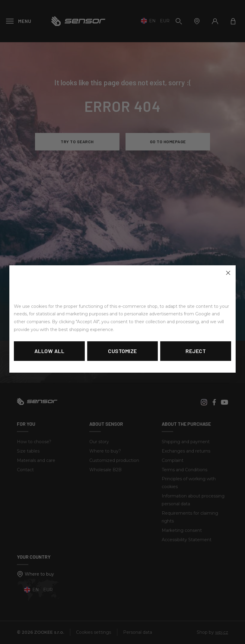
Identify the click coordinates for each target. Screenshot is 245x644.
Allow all (49, 351)
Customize (122, 351)
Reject (196, 351)
